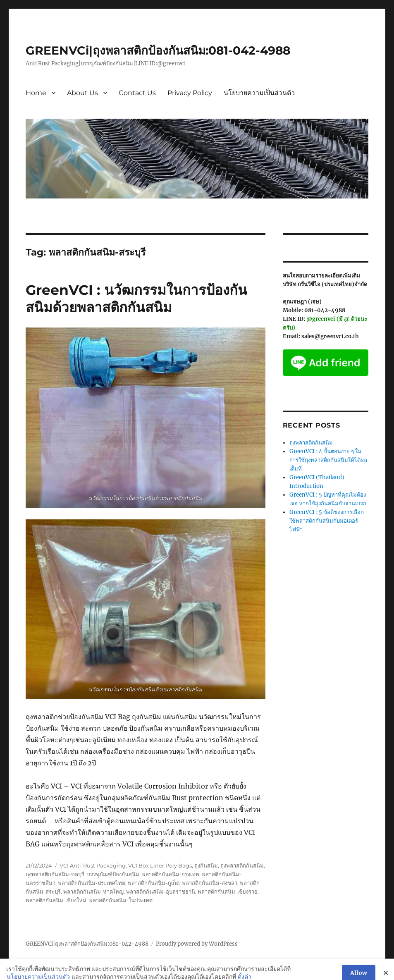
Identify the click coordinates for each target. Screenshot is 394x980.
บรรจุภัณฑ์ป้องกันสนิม (113, 874)
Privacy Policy (190, 93)
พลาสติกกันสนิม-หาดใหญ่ (93, 892)
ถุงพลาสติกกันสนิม (242, 865)
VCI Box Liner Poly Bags (160, 865)
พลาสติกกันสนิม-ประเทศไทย (92, 883)
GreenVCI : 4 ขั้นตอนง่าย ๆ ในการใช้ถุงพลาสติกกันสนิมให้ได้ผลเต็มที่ (328, 460)
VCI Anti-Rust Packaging (93, 865)
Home (36, 93)
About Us (82, 93)
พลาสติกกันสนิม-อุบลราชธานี (161, 892)
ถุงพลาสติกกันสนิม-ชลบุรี (55, 874)
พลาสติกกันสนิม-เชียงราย (228, 892)
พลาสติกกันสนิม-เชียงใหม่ (56, 900)
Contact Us (137, 93)
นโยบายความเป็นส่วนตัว (259, 93)
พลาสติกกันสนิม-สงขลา (210, 883)
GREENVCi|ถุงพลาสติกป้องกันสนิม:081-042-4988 (158, 50)
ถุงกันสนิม (206, 865)
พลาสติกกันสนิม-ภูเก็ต (154, 883)
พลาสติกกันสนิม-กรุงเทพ (171, 874)
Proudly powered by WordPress (197, 944)
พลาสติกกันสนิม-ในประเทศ (121, 900)
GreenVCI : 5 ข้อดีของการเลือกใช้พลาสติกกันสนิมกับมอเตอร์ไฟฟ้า (327, 521)
